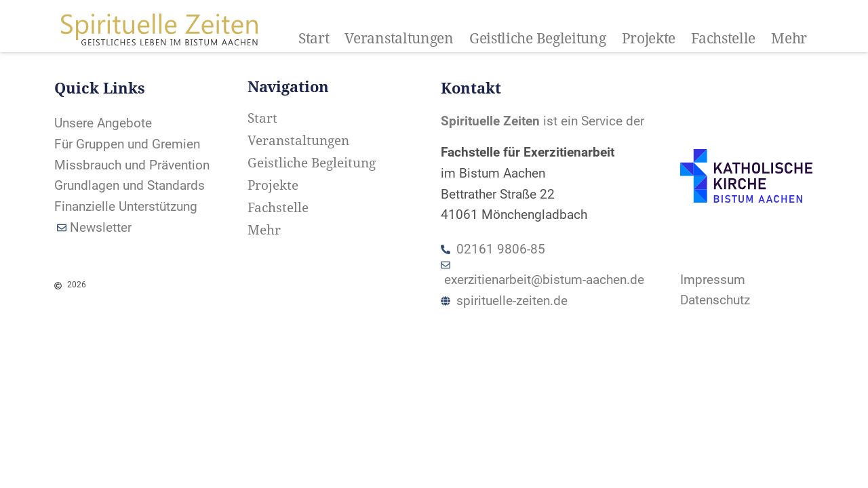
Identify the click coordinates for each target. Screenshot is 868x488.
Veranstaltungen (399, 39)
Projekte (649, 39)
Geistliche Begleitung (538, 39)
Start (314, 39)
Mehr (789, 39)
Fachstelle (723, 39)
